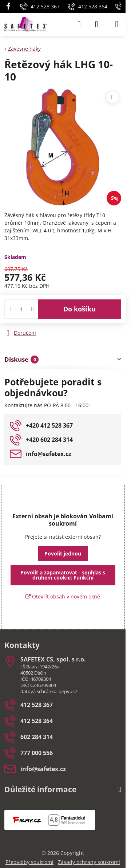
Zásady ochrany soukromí (89, 862)
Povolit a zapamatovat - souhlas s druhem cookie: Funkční (63, 575)
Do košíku (80, 309)
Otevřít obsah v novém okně (63, 596)
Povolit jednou (63, 553)
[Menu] (117, 24)
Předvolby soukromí (29, 862)
